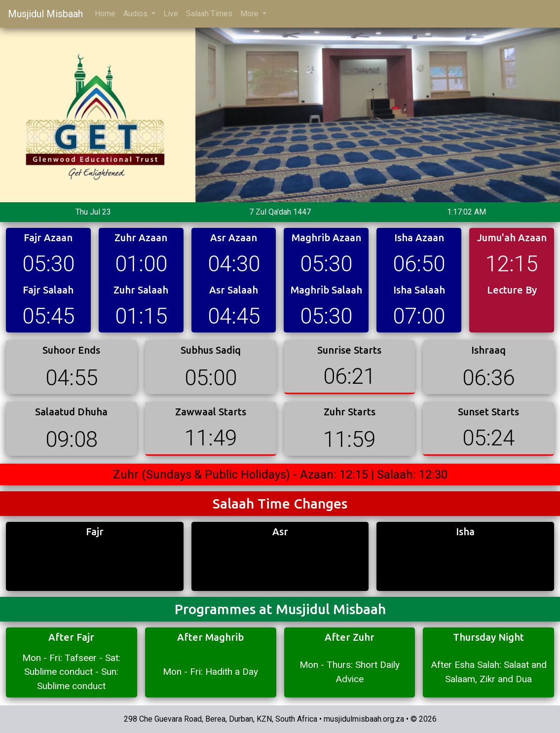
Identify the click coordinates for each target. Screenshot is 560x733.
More (250, 14)
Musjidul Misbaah (45, 14)
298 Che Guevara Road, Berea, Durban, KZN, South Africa (221, 719)
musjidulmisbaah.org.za (364, 719)
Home (105, 14)
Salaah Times (209, 14)
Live (171, 14)
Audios (136, 14)
